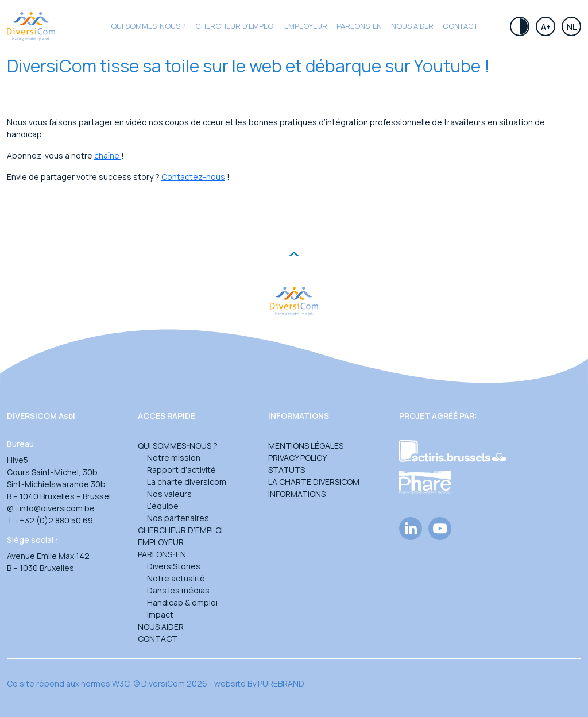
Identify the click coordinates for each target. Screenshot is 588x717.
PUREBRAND (281, 683)
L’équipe (163, 506)
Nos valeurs (169, 494)
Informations (297, 494)
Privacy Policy (297, 458)
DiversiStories (174, 566)
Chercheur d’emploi (180, 530)
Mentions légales (306, 446)
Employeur (306, 26)
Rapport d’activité (181, 470)
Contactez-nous (193, 177)
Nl (572, 27)
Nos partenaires (178, 518)
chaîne (108, 155)
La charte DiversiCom (314, 482)
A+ (546, 27)
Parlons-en (359, 26)
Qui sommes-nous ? (148, 26)
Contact (460, 26)
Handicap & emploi (182, 602)
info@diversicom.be (57, 508)
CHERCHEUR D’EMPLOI (235, 26)
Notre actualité (176, 578)
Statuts (287, 470)
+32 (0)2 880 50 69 (56, 520)
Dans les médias (178, 590)
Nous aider (412, 26)
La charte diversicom (187, 482)
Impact (160, 614)
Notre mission (174, 458)
